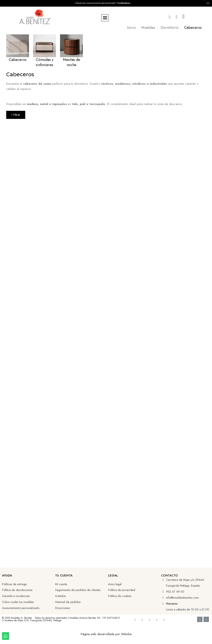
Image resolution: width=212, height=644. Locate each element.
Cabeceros (18, 60)
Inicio (131, 28)
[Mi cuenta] (176, 17)
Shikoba (126, 634)
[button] (105, 18)
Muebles (148, 28)
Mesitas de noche (72, 62)
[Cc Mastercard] (206, 619)
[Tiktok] (157, 620)
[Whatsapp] (164, 620)
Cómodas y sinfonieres (45, 62)
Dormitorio (170, 28)
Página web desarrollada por (101, 634)
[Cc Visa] (200, 619)
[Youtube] (142, 620)
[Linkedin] (149, 620)
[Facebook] (135, 620)
